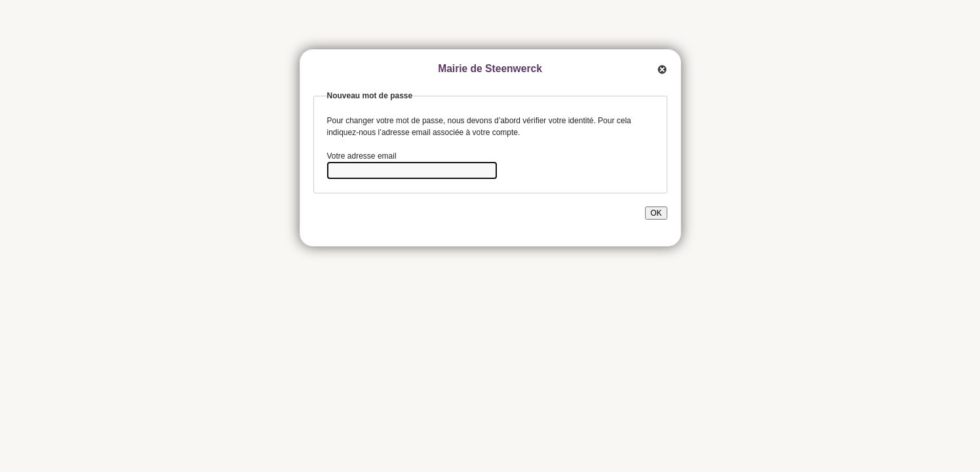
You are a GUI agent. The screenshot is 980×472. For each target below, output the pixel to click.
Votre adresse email (362, 156)
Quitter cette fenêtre (661, 69)
